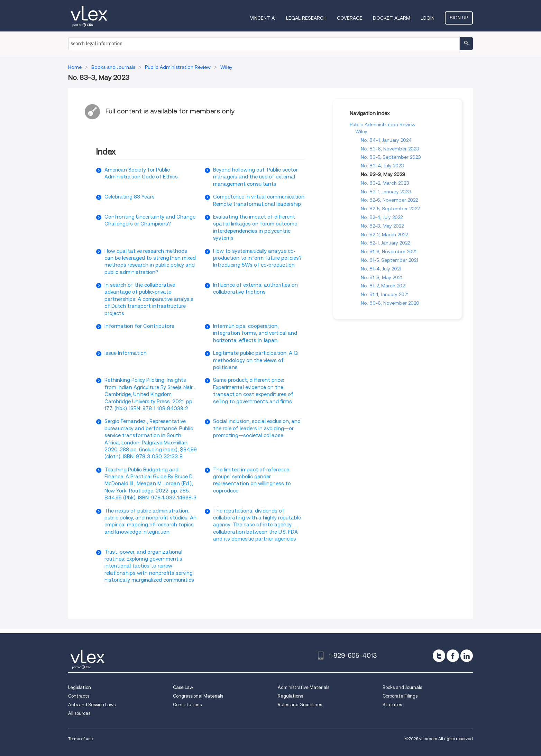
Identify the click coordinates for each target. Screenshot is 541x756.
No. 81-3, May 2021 (382, 277)
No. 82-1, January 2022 (385, 243)
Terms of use (80, 739)
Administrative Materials (304, 687)
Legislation (80, 687)
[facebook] (453, 656)
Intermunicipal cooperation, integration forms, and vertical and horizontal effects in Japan (255, 333)
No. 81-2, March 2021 (384, 286)
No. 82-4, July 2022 (382, 217)
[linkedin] (467, 656)
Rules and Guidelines (300, 705)
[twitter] (439, 656)
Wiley (361, 131)
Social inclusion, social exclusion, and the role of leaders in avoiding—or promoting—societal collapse (257, 428)
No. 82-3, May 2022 (382, 226)
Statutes (392, 705)
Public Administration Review (383, 125)
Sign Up (459, 18)
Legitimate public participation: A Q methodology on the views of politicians (255, 360)
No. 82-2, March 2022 (384, 234)
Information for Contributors (139, 326)
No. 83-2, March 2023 (385, 183)
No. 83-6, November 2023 (390, 149)
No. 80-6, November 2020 (390, 303)
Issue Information (126, 353)
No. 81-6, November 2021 (389, 251)
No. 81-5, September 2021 (389, 260)
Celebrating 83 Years (130, 197)
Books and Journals (402, 687)
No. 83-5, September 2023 (391, 157)
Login (428, 18)
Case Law (183, 687)
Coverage (350, 18)
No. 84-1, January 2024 (386, 140)
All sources (79, 713)
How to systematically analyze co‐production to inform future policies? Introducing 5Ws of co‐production (257, 258)
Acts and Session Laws (92, 705)
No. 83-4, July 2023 (382, 166)
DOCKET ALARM (392, 18)
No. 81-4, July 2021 (381, 269)
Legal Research (306, 18)
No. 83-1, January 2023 (386, 192)
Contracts (79, 696)
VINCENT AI (263, 18)
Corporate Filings (400, 696)
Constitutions (187, 705)
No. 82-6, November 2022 (389, 200)
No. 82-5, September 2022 (390, 209)
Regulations (290, 696)
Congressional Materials (198, 696)
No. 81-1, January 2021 (385, 294)
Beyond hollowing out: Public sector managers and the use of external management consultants (255, 177)
